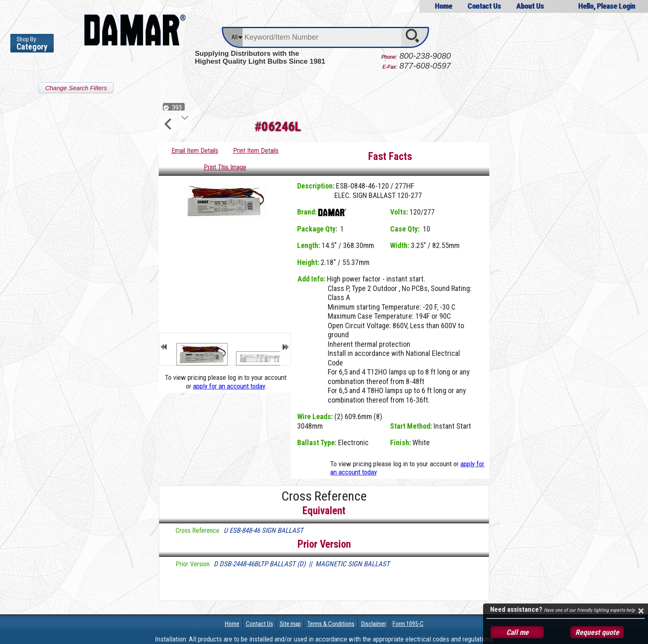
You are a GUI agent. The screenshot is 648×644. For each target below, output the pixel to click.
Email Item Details (195, 151)
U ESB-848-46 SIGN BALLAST (263, 530)
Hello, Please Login (607, 6)
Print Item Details (256, 151)
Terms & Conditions (331, 624)
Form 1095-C (408, 624)
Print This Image (225, 167)
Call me (517, 632)
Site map (290, 624)
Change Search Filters (76, 88)
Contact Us (484, 6)
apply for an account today (229, 386)
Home (443, 6)
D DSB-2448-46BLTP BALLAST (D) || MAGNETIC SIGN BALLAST (302, 564)
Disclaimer (374, 624)
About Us (530, 6)
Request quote (597, 632)
